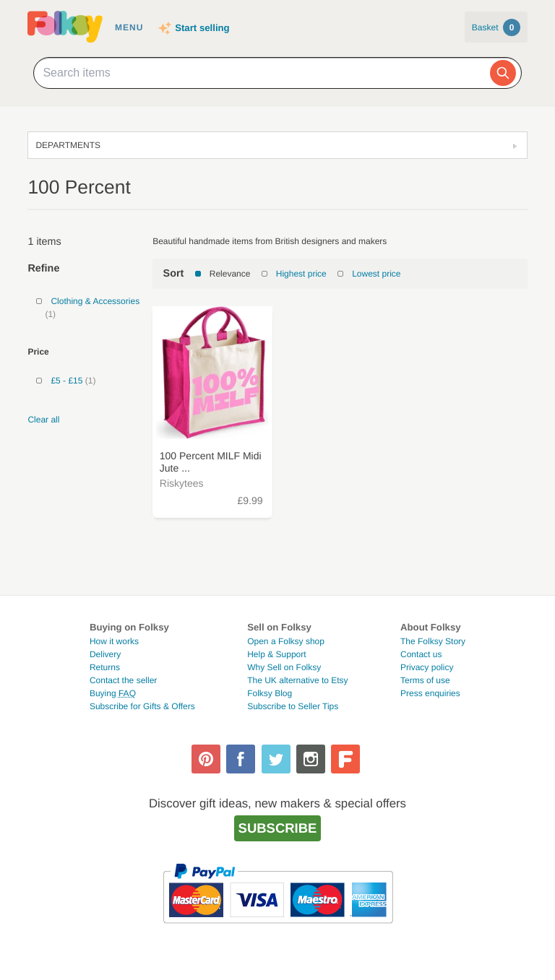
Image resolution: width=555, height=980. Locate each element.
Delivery (105, 654)
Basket (496, 27)
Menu (129, 27)
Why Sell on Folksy (284, 667)
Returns (105, 667)
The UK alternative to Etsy (297, 680)
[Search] (503, 73)
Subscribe (278, 828)
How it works (114, 641)
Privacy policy (427, 667)
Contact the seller (123, 680)
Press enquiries (430, 693)
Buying (113, 693)
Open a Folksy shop (286, 641)
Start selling (202, 28)
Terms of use (425, 680)
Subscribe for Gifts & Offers (142, 706)
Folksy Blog (270, 693)
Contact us (421, 654)
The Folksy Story (433, 641)
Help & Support (276, 654)
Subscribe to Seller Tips (293, 706)
